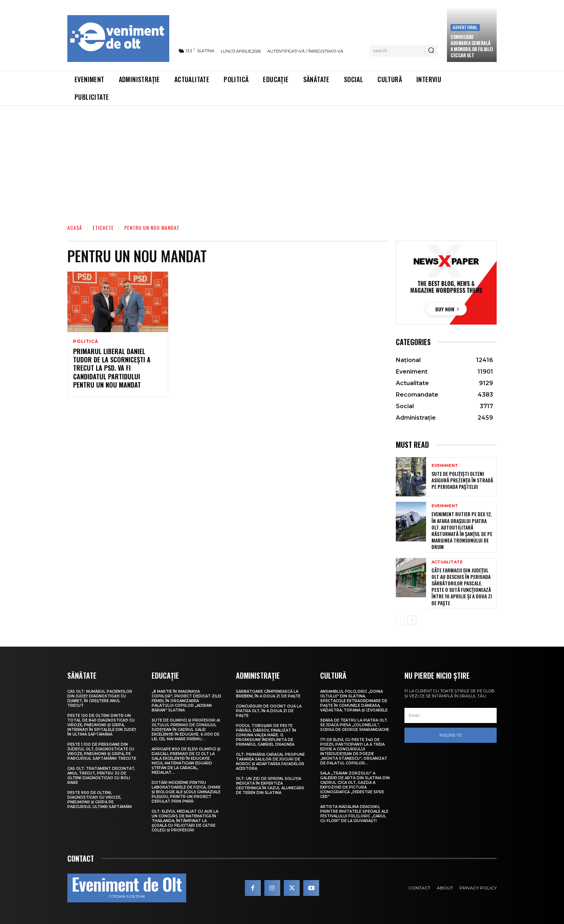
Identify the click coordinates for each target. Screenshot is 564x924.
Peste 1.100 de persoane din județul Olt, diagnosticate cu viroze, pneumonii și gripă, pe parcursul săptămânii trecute (102, 751)
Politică (86, 342)
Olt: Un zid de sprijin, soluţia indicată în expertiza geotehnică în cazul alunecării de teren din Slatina (270, 786)
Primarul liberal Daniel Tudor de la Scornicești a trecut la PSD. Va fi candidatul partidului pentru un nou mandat (112, 368)
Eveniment (445, 466)
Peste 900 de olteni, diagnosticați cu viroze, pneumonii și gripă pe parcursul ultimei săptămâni (100, 800)
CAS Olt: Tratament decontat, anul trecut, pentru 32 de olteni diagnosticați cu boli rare (101, 776)
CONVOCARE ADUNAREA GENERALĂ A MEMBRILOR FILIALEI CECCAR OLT (472, 46)
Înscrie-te (451, 735)
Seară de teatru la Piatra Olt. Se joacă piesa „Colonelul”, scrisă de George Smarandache (355, 725)
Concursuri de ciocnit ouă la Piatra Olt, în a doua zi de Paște (269, 711)
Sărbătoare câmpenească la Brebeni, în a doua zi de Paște (268, 694)
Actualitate (447, 562)
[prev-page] (400, 620)
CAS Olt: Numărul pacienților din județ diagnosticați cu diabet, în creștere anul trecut (100, 698)
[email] (451, 715)
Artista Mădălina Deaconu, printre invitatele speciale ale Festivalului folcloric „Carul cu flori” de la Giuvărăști (354, 814)
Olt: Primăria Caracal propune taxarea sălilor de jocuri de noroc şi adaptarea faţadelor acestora (270, 762)
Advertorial (465, 27)
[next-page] (412, 620)
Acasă (75, 227)
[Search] (431, 51)
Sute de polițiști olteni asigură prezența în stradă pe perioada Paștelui (462, 480)
